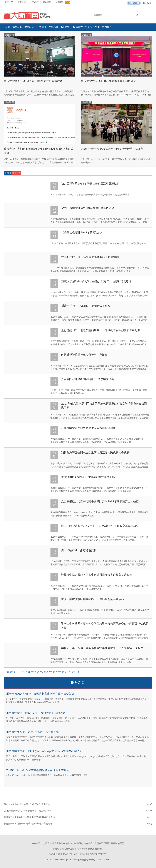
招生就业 (42, 27)
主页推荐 (34, 2)
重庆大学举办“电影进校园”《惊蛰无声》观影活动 (34, 81)
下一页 (77, 672)
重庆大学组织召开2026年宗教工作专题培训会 (109, 81)
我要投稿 (139, 3)
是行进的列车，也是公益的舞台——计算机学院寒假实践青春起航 (101, 330)
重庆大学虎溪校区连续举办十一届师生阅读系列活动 (92, 599)
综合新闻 (17, 27)
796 (50, 672)
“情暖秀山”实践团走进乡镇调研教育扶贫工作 (88, 477)
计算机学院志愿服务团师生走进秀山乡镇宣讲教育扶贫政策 (97, 575)
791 (28, 672)
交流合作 (54, 27)
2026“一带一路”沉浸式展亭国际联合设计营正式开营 (112, 149)
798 (59, 672)
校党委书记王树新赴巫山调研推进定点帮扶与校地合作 (29, 817)
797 (55, 672)
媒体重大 (78, 27)
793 (37, 672)
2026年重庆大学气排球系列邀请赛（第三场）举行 (28, 811)
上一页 (19, 672)
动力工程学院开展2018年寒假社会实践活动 (88, 208)
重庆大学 (9, 2)
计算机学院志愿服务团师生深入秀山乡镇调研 (88, 428)
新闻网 (8, 173)
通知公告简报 (92, 27)
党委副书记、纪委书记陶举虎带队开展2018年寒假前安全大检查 (100, 501)
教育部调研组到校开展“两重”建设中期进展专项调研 (28, 824)
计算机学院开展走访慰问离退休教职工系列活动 (90, 257)
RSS (68, 2)
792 (33, 672)
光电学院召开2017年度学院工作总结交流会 (88, 379)
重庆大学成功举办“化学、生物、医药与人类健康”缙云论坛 (96, 281)
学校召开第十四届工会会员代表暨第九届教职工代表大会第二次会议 (102, 648)
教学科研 (29, 27)
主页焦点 (22, 2)
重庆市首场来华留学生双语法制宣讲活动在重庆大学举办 (40, 694)
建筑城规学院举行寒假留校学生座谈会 (84, 355)
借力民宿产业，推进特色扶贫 (79, 550)
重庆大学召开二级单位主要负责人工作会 (86, 306)
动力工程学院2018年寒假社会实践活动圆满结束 (90, 184)
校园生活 (66, 27)
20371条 (11, 672)
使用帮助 (60, 2)
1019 (70, 672)
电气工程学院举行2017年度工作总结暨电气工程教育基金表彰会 (100, 526)
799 (64, 672)
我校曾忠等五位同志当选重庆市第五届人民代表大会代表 (95, 453)
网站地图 (47, 2)
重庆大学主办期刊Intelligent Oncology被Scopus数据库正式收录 (44, 751)
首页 (8, 27)
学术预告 (107, 27)
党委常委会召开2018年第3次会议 (82, 232)
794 (41, 672)
